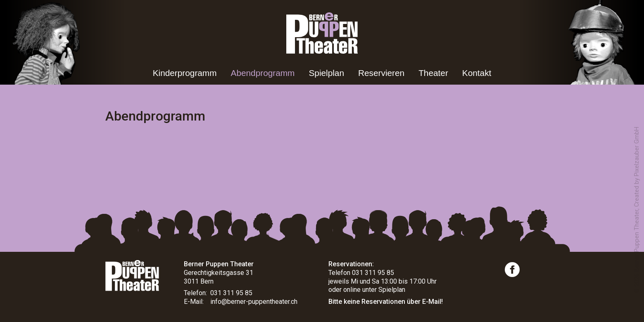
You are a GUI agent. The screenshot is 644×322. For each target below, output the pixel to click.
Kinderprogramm (185, 73)
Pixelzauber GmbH (637, 152)
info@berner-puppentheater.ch (254, 302)
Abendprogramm (263, 73)
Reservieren (381, 73)
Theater (433, 73)
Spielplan (326, 73)
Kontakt (477, 73)
